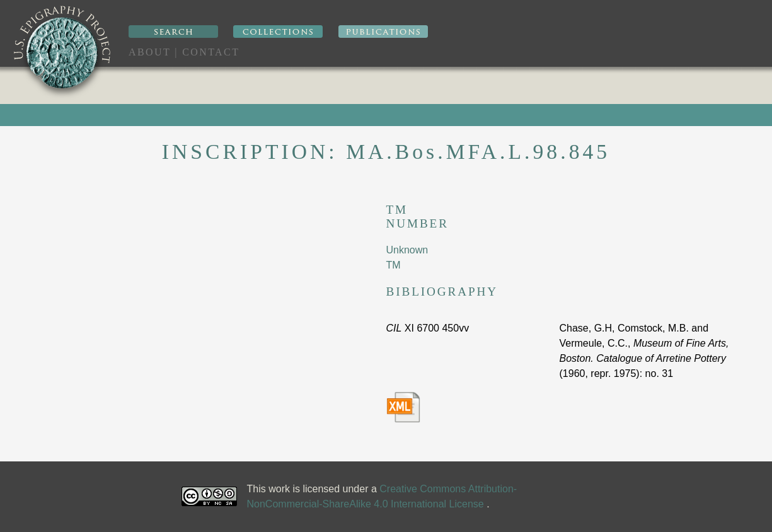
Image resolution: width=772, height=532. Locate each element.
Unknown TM (407, 257)
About (150, 52)
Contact (211, 52)
